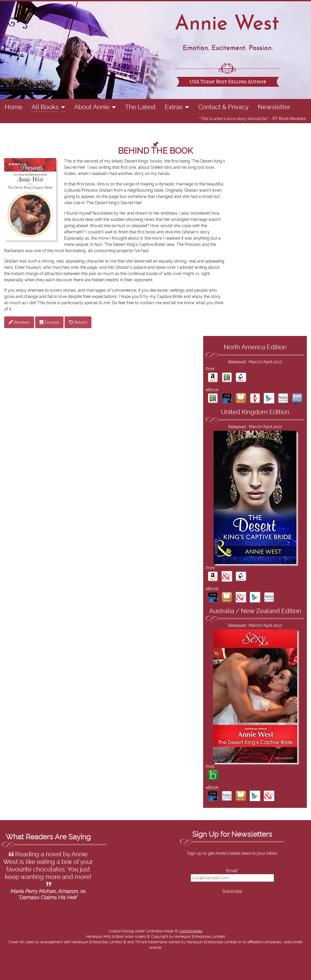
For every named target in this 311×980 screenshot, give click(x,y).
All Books (45, 107)
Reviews (19, 322)
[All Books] (62, 107)
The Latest (140, 107)
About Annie (92, 107)
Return (78, 322)
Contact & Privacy (223, 107)
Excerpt (49, 322)
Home (14, 107)
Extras (174, 107)
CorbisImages (191, 931)
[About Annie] (113, 107)
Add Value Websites (42, 973)
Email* (232, 871)
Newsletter (274, 107)
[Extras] (186, 107)
